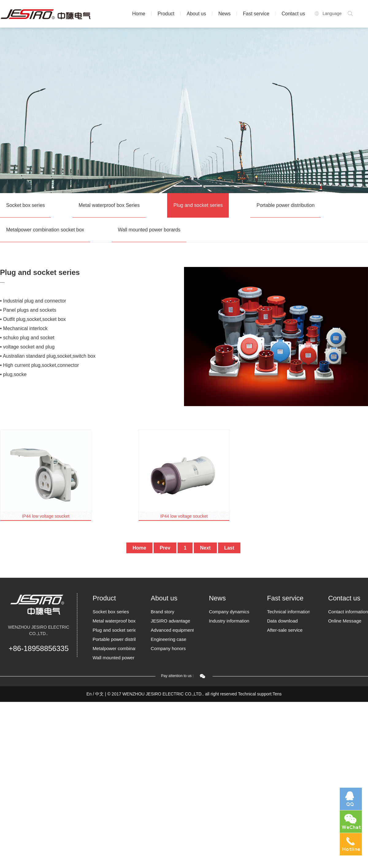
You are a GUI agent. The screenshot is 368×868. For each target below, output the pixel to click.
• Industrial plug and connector (33, 301)
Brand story (163, 612)
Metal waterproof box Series (109, 205)
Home (139, 14)
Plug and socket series (198, 205)
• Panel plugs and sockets (28, 310)
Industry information (229, 621)
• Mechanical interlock (24, 328)
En (89, 694)
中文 (99, 694)
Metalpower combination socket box (45, 230)
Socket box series (25, 205)
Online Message (345, 621)
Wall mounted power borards (149, 230)
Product (166, 14)
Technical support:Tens (260, 694)
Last (229, 548)
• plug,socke (13, 374)
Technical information (289, 612)
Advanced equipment (172, 630)
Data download (282, 621)
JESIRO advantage (171, 621)
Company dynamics (229, 612)
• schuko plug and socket (27, 338)
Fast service (256, 14)
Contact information (348, 612)
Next (205, 548)
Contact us (293, 14)
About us (196, 14)
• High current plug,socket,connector (39, 365)
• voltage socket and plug (27, 347)
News (224, 14)
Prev (165, 548)
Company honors (168, 648)
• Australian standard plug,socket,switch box (48, 356)
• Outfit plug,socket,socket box (33, 319)
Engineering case (169, 639)
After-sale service (285, 630)
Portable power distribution (285, 205)
